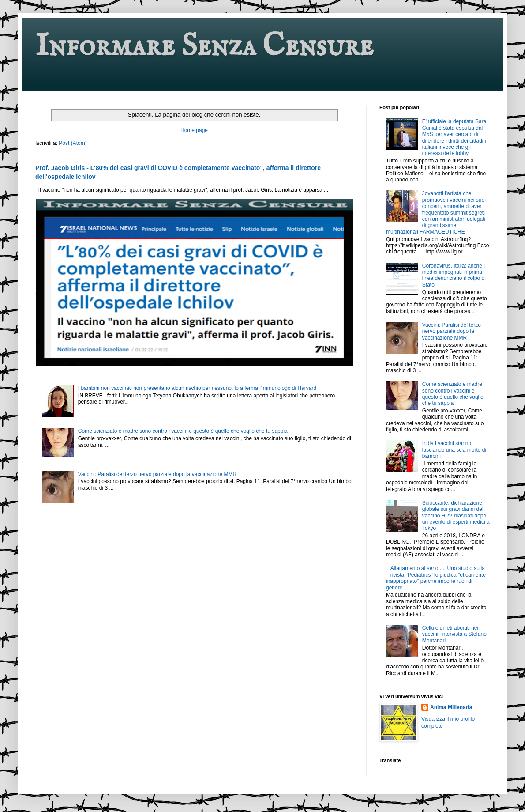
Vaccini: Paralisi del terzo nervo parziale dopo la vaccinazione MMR (157, 474)
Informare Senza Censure (204, 47)
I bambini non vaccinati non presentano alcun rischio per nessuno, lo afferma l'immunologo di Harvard (197, 388)
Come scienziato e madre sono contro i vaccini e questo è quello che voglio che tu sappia (183, 431)
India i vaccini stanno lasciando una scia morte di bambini (454, 450)
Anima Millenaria (451, 707)
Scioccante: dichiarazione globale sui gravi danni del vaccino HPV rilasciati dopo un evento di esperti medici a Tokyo (456, 516)
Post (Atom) (73, 143)
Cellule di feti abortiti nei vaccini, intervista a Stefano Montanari (454, 634)
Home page (194, 130)
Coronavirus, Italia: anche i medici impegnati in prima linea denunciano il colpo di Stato (454, 275)
